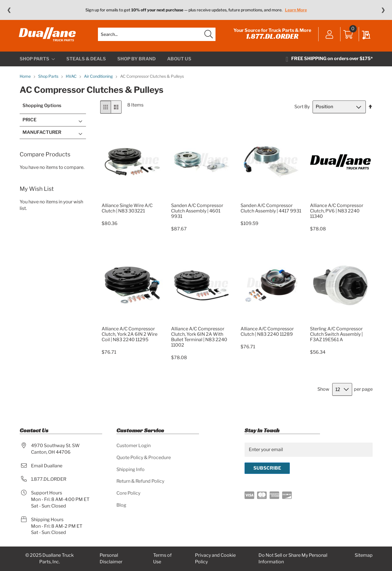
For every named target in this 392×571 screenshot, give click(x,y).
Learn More (296, 10)
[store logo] (48, 36)
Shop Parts (49, 79)
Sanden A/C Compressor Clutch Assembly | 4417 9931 (271, 210)
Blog (121, 505)
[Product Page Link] (132, 201)
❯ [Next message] (383, 10)
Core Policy (128, 493)
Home (26, 79)
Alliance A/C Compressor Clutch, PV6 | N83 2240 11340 (337, 213)
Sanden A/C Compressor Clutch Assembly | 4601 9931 (197, 213)
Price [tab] (29, 122)
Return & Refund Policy (140, 481)
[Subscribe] (267, 468)
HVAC (72, 79)
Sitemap (364, 555)
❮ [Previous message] (9, 10)
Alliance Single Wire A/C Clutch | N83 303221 (127, 210)
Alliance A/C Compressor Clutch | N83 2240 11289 (267, 334)
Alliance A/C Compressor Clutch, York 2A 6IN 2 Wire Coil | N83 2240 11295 (130, 337)
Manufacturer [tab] (42, 135)
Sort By (302, 109)
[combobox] (157, 36)
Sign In (329, 36)
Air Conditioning (99, 79)
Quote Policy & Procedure (144, 458)
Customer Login (134, 446)
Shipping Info (131, 469)
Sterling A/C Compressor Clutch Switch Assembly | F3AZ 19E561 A (336, 337)
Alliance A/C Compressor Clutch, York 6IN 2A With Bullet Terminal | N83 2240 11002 (199, 339)
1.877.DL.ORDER (272, 38)
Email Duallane (47, 466)
